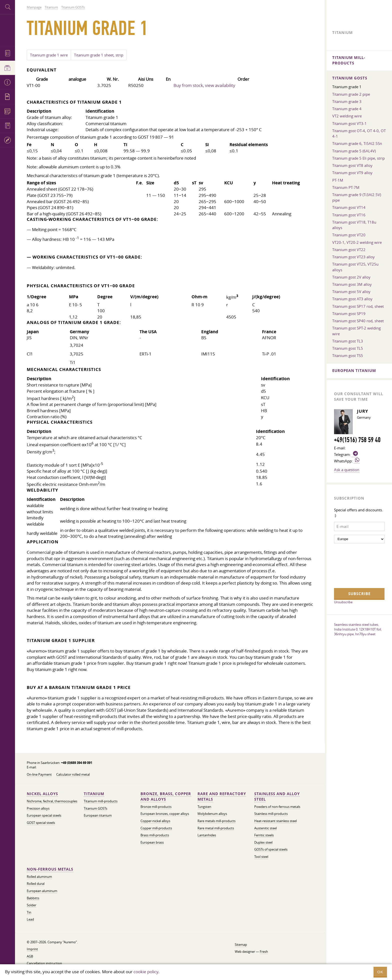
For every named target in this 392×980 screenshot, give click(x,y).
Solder (31, 905)
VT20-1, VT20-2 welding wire (357, 242)
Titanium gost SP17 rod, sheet (358, 306)
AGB (30, 956)
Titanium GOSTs (95, 809)
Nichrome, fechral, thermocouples (52, 801)
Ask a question (347, 470)
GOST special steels (41, 823)
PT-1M (338, 180)
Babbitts (33, 898)
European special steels (44, 816)
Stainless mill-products (271, 814)
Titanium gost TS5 (348, 355)
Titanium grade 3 (347, 101)
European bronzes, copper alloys (165, 814)
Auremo (7, 29)
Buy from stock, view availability (204, 85)
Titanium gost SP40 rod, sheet (358, 321)
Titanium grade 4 (347, 109)
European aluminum (42, 891)
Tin (29, 912)
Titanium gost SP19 (349, 314)
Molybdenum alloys (212, 814)
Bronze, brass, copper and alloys (166, 797)
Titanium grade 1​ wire (49, 55)
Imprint (32, 949)
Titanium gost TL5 (348, 348)
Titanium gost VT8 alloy (352, 165)
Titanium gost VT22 (349, 250)
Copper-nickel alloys (155, 821)
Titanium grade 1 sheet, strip (99, 55)
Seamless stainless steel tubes (356, 625)
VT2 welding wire (347, 116)
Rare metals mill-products (216, 821)
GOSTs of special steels (271, 849)
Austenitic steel (265, 828)
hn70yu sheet (365, 634)
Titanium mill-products (101, 801)
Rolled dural (36, 884)
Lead (30, 919)
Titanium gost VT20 (349, 235)
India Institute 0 (346, 629)
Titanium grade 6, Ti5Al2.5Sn (357, 143)
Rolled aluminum (39, 877)
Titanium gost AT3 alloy (352, 299)
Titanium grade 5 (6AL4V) (354, 151)
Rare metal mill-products (216, 828)
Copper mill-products (156, 828)
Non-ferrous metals (50, 869)
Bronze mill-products (156, 807)
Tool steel (261, 857)
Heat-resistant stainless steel (275, 821)
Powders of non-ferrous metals (277, 807)
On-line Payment (39, 775)
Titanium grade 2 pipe (351, 94)
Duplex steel (263, 842)
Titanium (94, 794)
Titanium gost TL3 (348, 341)
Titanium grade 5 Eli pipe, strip (358, 158)
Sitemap (241, 945)
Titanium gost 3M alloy (352, 284)
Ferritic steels (264, 835)
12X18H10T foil (370, 629)
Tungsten (204, 807)
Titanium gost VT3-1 (349, 123)
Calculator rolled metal (73, 775)
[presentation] (354, 565)
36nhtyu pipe (344, 634)
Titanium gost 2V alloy (351, 277)
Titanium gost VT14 (349, 207)
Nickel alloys (42, 794)
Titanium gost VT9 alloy (352, 173)
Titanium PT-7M (346, 187)
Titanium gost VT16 (349, 215)
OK (380, 972)
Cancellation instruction (44, 963)
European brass (152, 842)
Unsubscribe (343, 602)
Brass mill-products (155, 835)
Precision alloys (38, 809)
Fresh (264, 952)
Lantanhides (207, 835)
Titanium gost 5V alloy (351, 292)
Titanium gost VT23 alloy (353, 257)
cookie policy (146, 972)
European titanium (98, 816)
